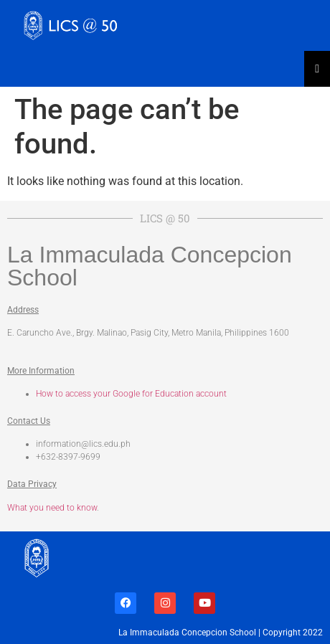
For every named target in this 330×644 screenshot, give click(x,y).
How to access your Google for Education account (131, 394)
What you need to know (52, 508)
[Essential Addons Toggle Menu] (317, 69)
